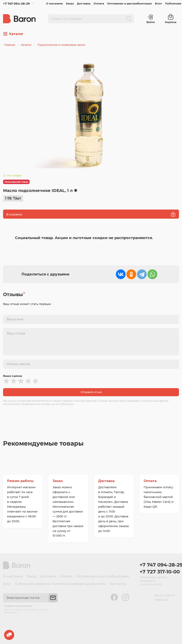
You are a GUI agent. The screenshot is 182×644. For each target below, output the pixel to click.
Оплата (99, 3)
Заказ (70, 3)
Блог (159, 3)
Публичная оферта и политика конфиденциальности (60, 584)
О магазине (54, 3)
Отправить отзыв (91, 392)
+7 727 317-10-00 (159, 572)
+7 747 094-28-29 (16, 4)
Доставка (84, 3)
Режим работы (20, 481)
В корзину (91, 214)
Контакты (118, 584)
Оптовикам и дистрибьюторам (130, 3)
